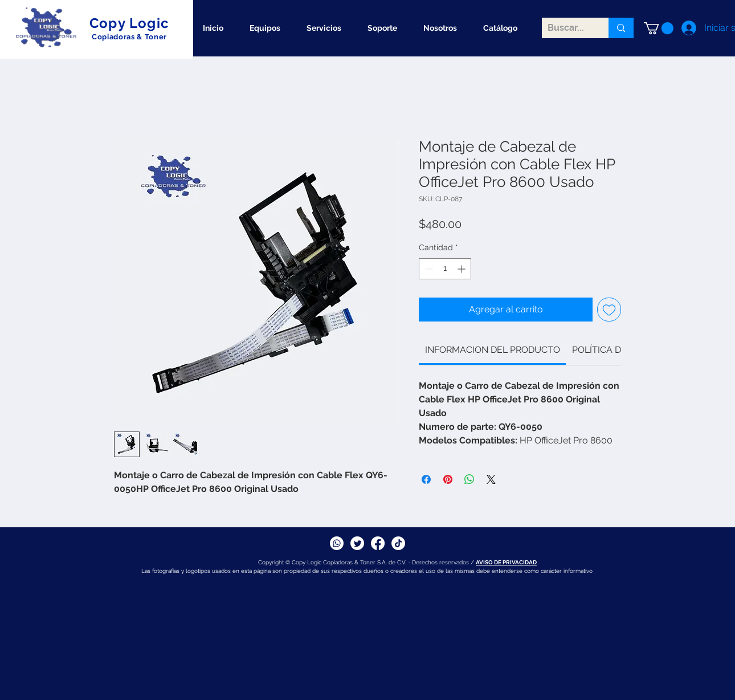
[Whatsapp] (337, 543)
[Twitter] (357, 543)
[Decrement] (428, 269)
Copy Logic (129, 23)
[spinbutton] (445, 269)
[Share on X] (491, 479)
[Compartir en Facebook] (426, 479)
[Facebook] (378, 543)
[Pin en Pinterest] (448, 479)
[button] (659, 28)
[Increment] (462, 269)
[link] (493, 350)
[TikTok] (398, 543)
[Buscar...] (566, 28)
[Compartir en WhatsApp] (469, 479)
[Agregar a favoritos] (609, 310)
